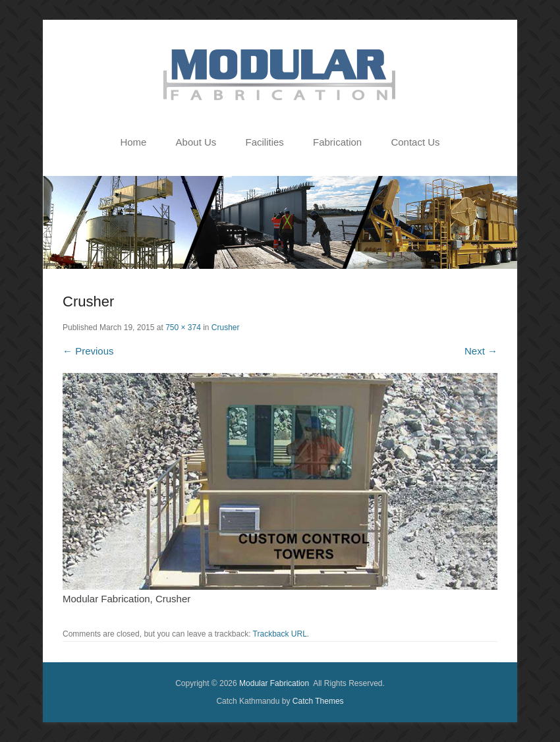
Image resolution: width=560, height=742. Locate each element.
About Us (196, 142)
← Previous (88, 351)
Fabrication (337, 142)
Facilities (264, 142)
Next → (481, 351)
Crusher (226, 328)
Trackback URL (280, 634)
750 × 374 (183, 328)
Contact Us (415, 142)
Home (133, 142)
